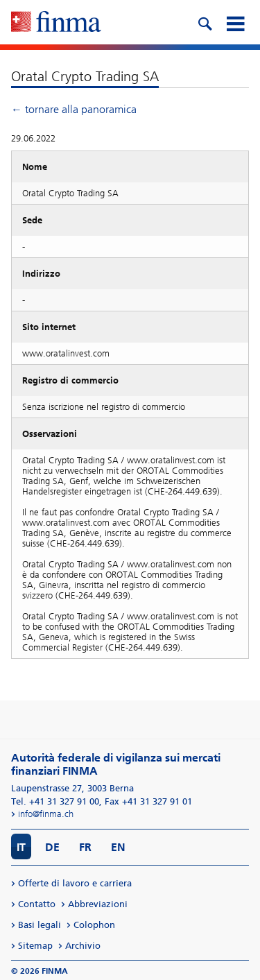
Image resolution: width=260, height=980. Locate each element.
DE (52, 847)
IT (21, 847)
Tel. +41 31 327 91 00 (55, 801)
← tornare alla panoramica (74, 109)
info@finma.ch (46, 814)
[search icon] (205, 22)
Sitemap (35, 946)
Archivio (83, 946)
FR (85, 847)
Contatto (37, 904)
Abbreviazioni (98, 904)
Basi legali (40, 925)
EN (118, 847)
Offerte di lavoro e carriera (75, 883)
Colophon (94, 925)
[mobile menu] (235, 22)
